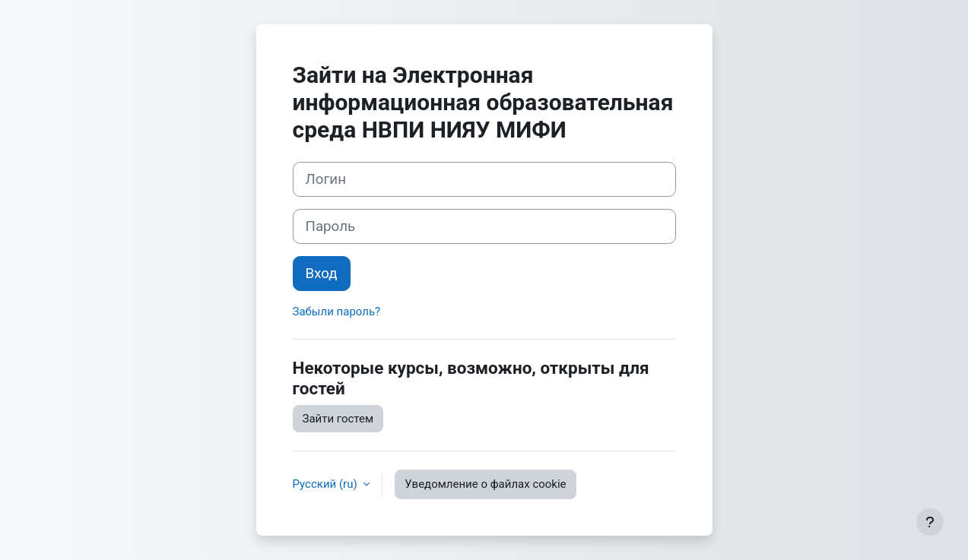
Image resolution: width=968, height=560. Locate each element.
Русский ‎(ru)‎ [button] (327, 484)
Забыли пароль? (337, 312)
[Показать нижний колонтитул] (930, 522)
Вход (322, 274)
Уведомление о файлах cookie (485, 484)
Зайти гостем (338, 419)
